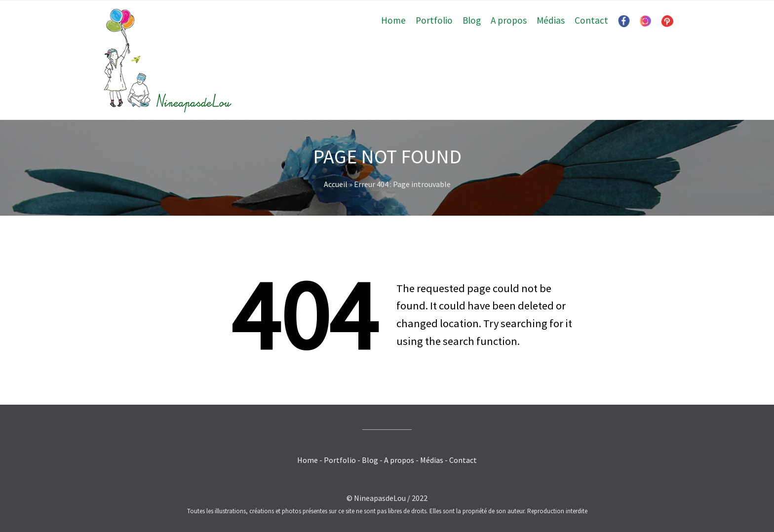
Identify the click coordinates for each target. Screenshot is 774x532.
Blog (472, 20)
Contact (591, 20)
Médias (551, 20)
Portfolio (434, 20)
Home (393, 20)
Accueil (336, 184)
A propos (509, 20)
